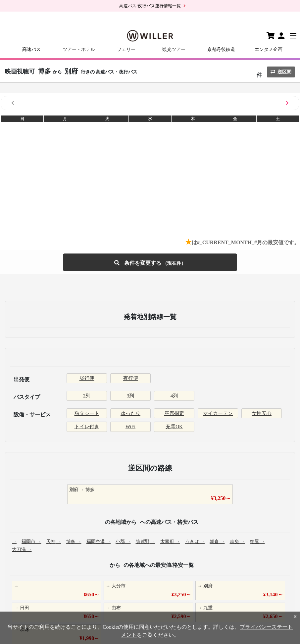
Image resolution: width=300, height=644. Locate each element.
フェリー (126, 49)
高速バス (31, 49)
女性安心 (262, 413)
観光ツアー (174, 49)
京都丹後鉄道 (221, 49)
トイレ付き (87, 427)
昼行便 (87, 378)
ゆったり (130, 413)
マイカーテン (218, 413)
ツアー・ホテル (79, 49)
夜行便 (131, 378)
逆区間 (281, 72)
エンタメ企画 (269, 49)
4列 (174, 396)
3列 (131, 396)
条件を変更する (150, 262)
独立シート (87, 413)
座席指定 (174, 413)
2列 (87, 396)
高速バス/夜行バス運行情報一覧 (150, 6)
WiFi (130, 427)
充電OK (174, 427)
